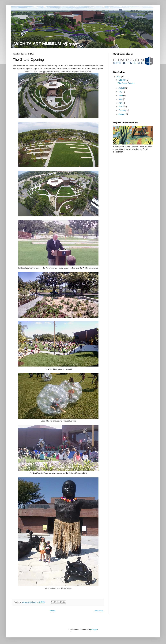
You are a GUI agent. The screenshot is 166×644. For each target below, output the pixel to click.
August (122, 88)
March (122, 107)
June (121, 95)
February (123, 110)
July (121, 92)
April (121, 103)
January (122, 114)
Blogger (94, 630)
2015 (119, 77)
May (121, 99)
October (122, 80)
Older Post (98, 611)
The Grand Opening (127, 83)
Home (53, 611)
